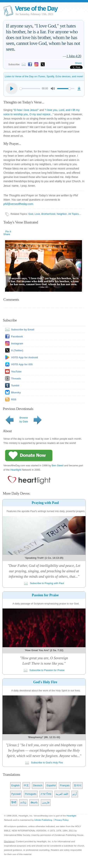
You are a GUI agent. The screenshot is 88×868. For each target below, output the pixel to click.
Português (31, 794)
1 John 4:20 (74, 56)
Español (51, 785)
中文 (26, 785)
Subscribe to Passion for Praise (44, 670)
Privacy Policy (62, 820)
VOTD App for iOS (22, 364)
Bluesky (16, 392)
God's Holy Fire (45, 682)
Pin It (8, 232)
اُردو (75, 794)
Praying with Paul (45, 503)
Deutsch (38, 785)
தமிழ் (23, 802)
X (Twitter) (17, 350)
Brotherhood (48, 214)
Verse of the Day (36, 8)
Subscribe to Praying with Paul (44, 583)
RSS (14, 399)
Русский (16, 794)
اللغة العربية (62, 794)
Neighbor (62, 214)
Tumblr (15, 385)
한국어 (78, 785)
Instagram (17, 343)
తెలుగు (34, 802)
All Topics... (75, 214)
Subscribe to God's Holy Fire (44, 763)
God (31, 214)
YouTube (16, 372)
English (16, 785)
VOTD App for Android (25, 357)
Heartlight (16, 470)
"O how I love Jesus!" (26, 110)
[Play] (12, 89)
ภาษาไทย (46, 794)
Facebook (17, 336)
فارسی (46, 802)
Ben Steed (58, 465)
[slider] (30, 89)
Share (78, 63)
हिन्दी (14, 802)
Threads (16, 379)
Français (65, 785)
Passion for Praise (45, 595)
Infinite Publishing (43, 820)
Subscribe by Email (19, 330)
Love (37, 214)
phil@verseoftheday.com (18, 204)
